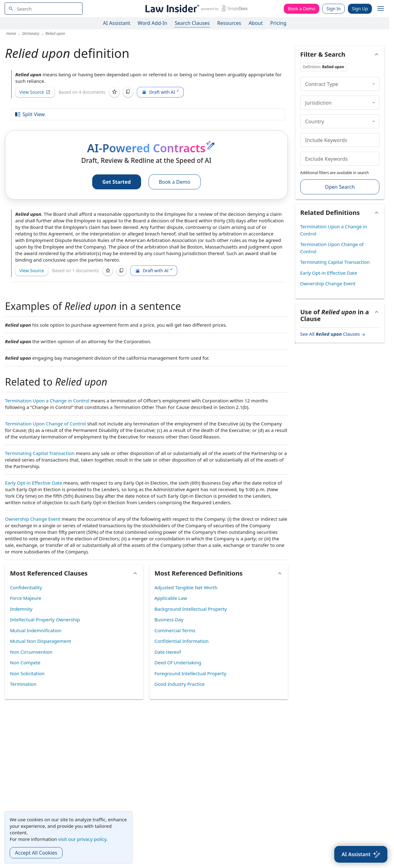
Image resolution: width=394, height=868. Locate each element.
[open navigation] (381, 9)
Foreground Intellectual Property (190, 673)
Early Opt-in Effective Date (33, 483)
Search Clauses (192, 23)
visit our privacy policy (82, 839)
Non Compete (25, 662)
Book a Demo (301, 9)
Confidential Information (182, 641)
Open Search (340, 187)
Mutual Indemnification (36, 630)
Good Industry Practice (180, 684)
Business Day (169, 619)
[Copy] (128, 92)
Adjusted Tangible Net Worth (186, 587)
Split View (30, 114)
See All (333, 334)
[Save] (114, 92)
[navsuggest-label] (44, 9)
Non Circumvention (31, 652)
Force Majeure (26, 598)
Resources (229, 23)
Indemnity (21, 609)
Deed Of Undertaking (178, 662)
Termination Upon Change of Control (45, 424)
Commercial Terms (175, 630)
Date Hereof (168, 652)
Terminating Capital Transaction (40, 453)
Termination (23, 684)
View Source (35, 92)
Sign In (334, 9)
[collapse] (374, 84)
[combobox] (44, 9)
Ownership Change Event (33, 519)
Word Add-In (152, 23)
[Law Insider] (195, 9)
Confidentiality (26, 587)
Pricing (278, 23)
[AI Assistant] (361, 854)
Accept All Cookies (36, 853)
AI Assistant (117, 23)
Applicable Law (171, 598)
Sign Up (360, 9)
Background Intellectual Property (191, 609)
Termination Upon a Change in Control (47, 401)
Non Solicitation (27, 673)
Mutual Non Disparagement (40, 641)
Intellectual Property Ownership (45, 619)
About (256, 23)
